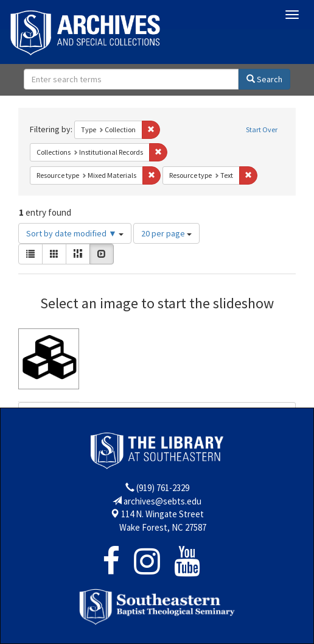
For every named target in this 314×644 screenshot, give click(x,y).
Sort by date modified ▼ (75, 233)
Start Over (262, 129)
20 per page (166, 233)
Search (264, 79)
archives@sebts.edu (162, 501)
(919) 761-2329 (163, 488)
